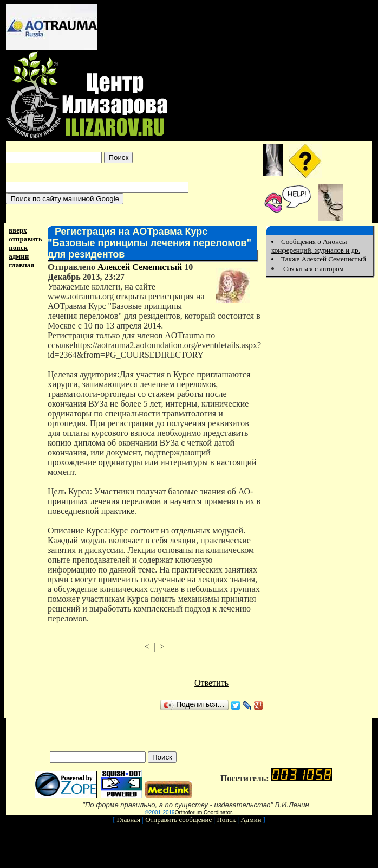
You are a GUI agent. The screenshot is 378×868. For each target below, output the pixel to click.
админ (19, 256)
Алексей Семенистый (140, 267)
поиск (18, 247)
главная (21, 265)
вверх (18, 230)
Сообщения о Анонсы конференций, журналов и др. (316, 246)
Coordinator (218, 812)
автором (332, 269)
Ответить (211, 683)
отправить (25, 239)
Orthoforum (189, 812)
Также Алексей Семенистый (324, 259)
